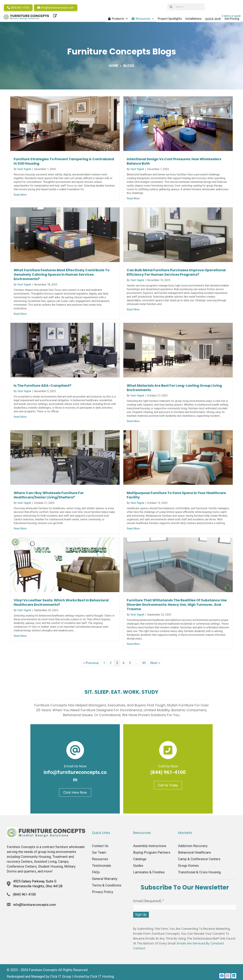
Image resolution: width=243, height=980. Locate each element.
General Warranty (105, 880)
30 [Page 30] (144, 665)
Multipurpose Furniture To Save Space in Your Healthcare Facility (176, 497)
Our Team (99, 854)
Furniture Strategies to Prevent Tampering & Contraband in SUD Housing (64, 163)
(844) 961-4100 (21, 8)
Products (117, 19)
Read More (20, 196)
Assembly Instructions (150, 848)
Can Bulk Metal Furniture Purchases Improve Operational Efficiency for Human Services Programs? (176, 274)
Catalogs (140, 861)
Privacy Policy (103, 894)
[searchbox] (185, 7)
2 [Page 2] (111, 665)
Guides (138, 867)
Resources (142, 19)
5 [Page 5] (130, 665)
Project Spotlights (167, 19)
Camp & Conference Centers (199, 861)
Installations (191, 19)
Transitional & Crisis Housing (199, 874)
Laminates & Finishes (149, 874)
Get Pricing (229, 19)
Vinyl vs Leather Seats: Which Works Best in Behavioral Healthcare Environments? (61, 604)
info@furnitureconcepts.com (58, 8)
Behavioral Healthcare (194, 854)
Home (114, 67)
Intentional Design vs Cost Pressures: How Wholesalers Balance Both (174, 163)
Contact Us (100, 848)
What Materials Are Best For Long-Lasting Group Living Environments (174, 389)
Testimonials (102, 867)
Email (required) (149, 903)
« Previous (91, 665)
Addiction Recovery (193, 848)
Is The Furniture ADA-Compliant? (42, 387)
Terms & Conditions (107, 887)
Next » (155, 665)
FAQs (96, 874)
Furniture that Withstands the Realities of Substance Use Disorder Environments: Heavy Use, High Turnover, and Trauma (177, 606)
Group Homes (188, 867)
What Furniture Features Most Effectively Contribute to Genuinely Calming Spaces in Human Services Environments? (62, 276)
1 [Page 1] (104, 665)
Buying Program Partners (152, 854)
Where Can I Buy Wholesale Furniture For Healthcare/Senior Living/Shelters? (49, 497)
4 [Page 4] (123, 665)
